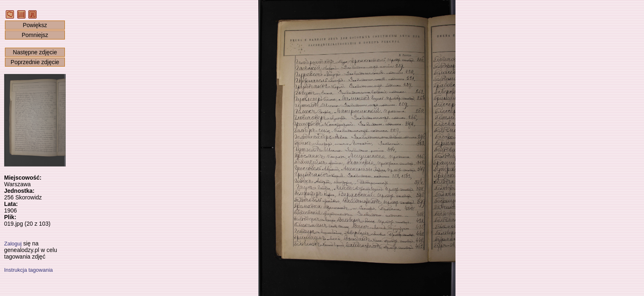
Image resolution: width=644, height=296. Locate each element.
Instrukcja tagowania (29, 270)
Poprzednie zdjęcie (35, 62)
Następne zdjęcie (35, 52)
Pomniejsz (35, 35)
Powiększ (35, 25)
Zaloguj (13, 244)
